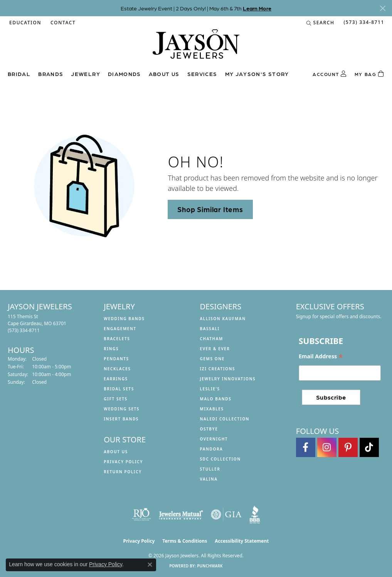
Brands (51, 74)
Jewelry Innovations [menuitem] (228, 379)
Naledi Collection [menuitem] (225, 419)
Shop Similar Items (210, 209)
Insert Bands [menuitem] (121, 419)
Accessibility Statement (242, 541)
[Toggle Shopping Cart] (369, 74)
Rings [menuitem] (111, 349)
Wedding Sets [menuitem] (122, 409)
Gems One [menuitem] (212, 359)
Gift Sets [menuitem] (115, 399)
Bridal (19, 74)
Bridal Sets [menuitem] (119, 389)
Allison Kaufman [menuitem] (223, 319)
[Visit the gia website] (226, 515)
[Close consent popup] (150, 565)
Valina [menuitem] (209, 479)
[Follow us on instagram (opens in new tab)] (327, 447)
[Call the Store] (24, 330)
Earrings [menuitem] (116, 379)
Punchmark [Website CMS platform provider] (210, 566)
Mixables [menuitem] (212, 409)
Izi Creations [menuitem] (218, 369)
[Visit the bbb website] (255, 515)
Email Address (321, 356)
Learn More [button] (257, 8)
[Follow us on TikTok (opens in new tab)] (369, 447)
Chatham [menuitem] (212, 339)
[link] (62, 23)
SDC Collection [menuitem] (220, 459)
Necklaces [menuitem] (117, 369)
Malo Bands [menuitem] (216, 399)
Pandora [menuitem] (212, 449)
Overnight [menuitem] (214, 439)
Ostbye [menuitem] (209, 429)
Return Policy (123, 472)
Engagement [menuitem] (120, 329)
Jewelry (86, 74)
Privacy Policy (123, 462)
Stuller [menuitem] (210, 469)
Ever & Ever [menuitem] (215, 349)
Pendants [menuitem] (116, 359)
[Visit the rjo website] (141, 515)
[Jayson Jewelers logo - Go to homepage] (196, 48)
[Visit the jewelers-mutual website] (181, 515)
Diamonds (124, 74)
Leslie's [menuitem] (210, 389)
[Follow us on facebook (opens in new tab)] (306, 447)
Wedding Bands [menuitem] (124, 319)
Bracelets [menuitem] (117, 339)
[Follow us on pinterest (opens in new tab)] (348, 447)
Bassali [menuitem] (210, 329)
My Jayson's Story (257, 74)
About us (164, 74)
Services (202, 74)
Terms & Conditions (185, 541)
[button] (24, 23)
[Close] (383, 8)
